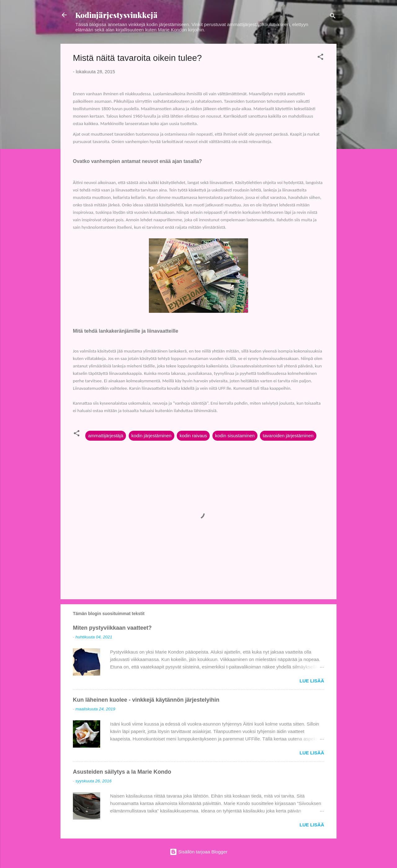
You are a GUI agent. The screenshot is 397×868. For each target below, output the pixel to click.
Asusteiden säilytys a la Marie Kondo (122, 772)
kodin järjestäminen (152, 436)
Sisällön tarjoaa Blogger (199, 852)
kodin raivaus (193, 436)
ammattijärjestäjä (106, 436)
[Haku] (333, 17)
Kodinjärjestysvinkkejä (116, 15)
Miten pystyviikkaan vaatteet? (112, 628)
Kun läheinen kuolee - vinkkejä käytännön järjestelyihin (146, 700)
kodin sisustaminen (235, 436)
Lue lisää (312, 681)
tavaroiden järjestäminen (288, 436)
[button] (320, 58)
